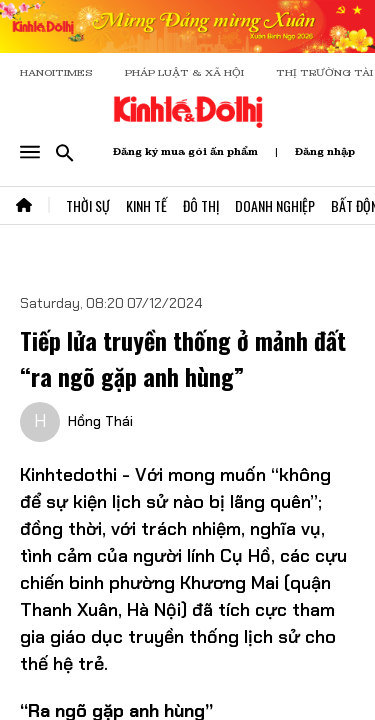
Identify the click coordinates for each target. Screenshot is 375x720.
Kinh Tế (146, 205)
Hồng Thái (100, 421)
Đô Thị (201, 205)
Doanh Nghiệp (275, 205)
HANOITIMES (56, 72)
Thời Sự (88, 205)
